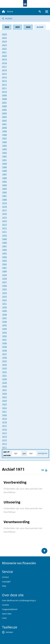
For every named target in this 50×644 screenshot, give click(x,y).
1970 (4, 235)
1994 (4, 149)
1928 (4, 386)
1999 (4, 131)
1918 (4, 422)
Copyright (6, 582)
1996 (4, 142)
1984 (4, 185)
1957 (4, 282)
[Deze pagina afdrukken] (46, 470)
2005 (4, 110)
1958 (4, 279)
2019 (4, 59)
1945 (4, 325)
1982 (4, 192)
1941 (4, 340)
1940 (4, 343)
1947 (4, 318)
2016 (4, 70)
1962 (4, 264)
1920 (4, 415)
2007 (4, 102)
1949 (4, 311)
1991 (4, 160)
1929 (4, 383)
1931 (4, 376)
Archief (9, 19)
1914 (4, 437)
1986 (4, 178)
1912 (4, 444)
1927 (4, 390)
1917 (4, 426)
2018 (4, 63)
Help (4, 586)
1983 (4, 189)
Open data (7, 614)
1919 (4, 419)
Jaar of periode (7, 454)
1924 (4, 401)
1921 (4, 411)
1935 (4, 361)
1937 (4, 354)
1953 (4, 296)
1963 (4, 261)
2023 (4, 45)
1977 (4, 210)
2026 (7, 27)
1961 (4, 268)
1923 (4, 404)
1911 (4, 447)
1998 (4, 135)
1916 (4, 429)
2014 (4, 77)
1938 (4, 350)
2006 (4, 106)
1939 (4, 347)
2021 (4, 52)
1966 (4, 250)
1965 (4, 253)
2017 (4, 67)
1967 (4, 246)
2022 (4, 49)
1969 (4, 239)
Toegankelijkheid (10, 609)
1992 (4, 156)
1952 (4, 300)
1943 (4, 332)
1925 (4, 397)
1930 (4, 379)
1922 (4, 408)
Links (4, 618)
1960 (4, 271)
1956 (4, 286)
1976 (4, 214)
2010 (4, 92)
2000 (4, 128)
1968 (4, 243)
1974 (4, 221)
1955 (4, 289)
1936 (4, 358)
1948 (4, 314)
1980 (4, 199)
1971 (4, 232)
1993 (4, 153)
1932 (4, 372)
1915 (4, 433)
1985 (4, 182)
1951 (4, 304)
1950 (4, 307)
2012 (4, 85)
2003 (4, 117)
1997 (4, 138)
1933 (4, 368)
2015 (4, 74)
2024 (28, 27)
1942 (4, 336)
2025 (17, 27)
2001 (4, 124)
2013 (4, 81)
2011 (4, 88)
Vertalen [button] (9, 632)
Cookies (5, 605)
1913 (4, 440)
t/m (24, 453)
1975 (4, 217)
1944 (4, 329)
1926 (4, 393)
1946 (4, 322)
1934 (4, 365)
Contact (5, 577)
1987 (4, 174)
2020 (4, 56)
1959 (4, 275)
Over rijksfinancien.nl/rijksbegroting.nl (19, 600)
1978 (4, 207)
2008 (4, 99)
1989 (4, 167)
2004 (4, 113)
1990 (4, 164)
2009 (4, 95)
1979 (4, 203)
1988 (4, 171)
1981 (4, 196)
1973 (4, 225)
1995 (4, 146)
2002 (4, 120)
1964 (4, 257)
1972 (4, 228)
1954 (4, 293)
